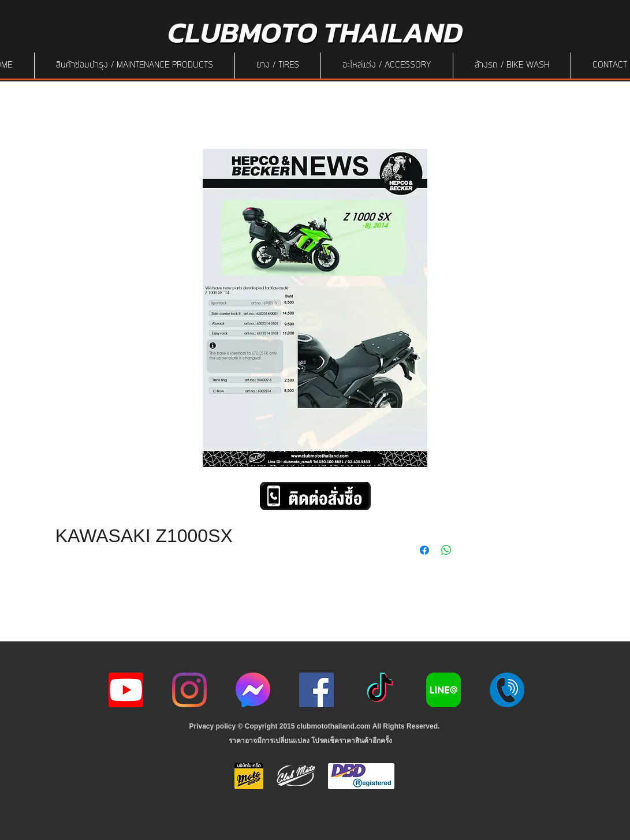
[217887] (507, 690)
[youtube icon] (126, 690)
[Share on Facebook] (424, 550)
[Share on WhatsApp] (446, 550)
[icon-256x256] (253, 690)
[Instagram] (189, 690)
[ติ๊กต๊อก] (380, 690)
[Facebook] (316, 690)
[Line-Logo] (443, 690)
